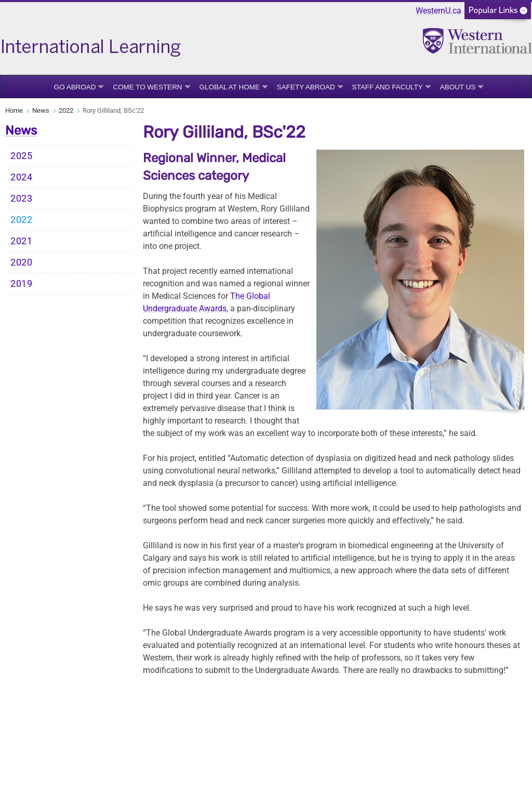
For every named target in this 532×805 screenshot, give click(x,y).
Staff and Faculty (388, 87)
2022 (66, 110)
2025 (22, 156)
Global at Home (230, 87)
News (41, 110)
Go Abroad (75, 87)
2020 (22, 262)
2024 (22, 177)
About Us (458, 87)
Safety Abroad (306, 87)
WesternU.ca (438, 11)
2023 (22, 199)
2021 (22, 241)
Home (14, 110)
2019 (22, 284)
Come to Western (147, 87)
